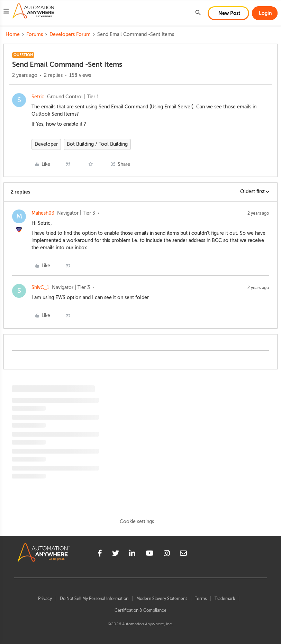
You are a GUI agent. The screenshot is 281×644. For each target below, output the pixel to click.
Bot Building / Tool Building (97, 144)
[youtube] (150, 554)
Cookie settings (137, 522)
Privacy (45, 599)
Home (13, 34)
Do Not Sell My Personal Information (94, 599)
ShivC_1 (40, 288)
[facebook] (100, 554)
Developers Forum (70, 34)
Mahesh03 (43, 213)
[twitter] (116, 554)
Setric (38, 97)
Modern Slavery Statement (162, 599)
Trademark (225, 599)
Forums (35, 34)
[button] (6, 12)
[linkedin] (132, 554)
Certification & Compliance (140, 610)
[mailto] (183, 554)
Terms (201, 599)
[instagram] (167, 554)
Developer (46, 144)
